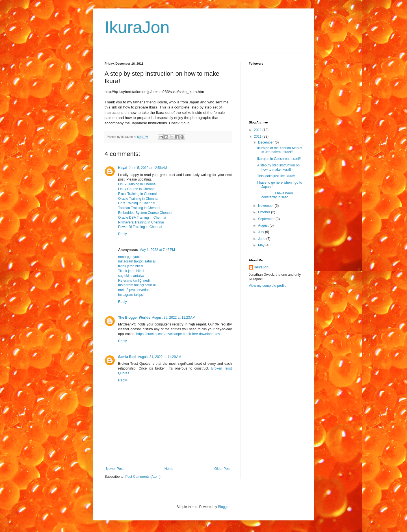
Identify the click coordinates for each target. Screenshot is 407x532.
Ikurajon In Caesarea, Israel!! (279, 159)
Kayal (123, 168)
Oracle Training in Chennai (138, 199)
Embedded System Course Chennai (145, 213)
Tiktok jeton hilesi (131, 271)
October (265, 212)
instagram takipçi (131, 295)
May (262, 245)
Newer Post (115, 469)
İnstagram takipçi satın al (137, 285)
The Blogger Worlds (134, 318)
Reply (123, 234)
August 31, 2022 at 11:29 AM (160, 357)
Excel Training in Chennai (137, 194)
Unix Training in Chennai (137, 203)
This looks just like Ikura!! (276, 176)
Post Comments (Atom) (143, 477)
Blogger (224, 507)
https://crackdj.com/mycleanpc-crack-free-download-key (178, 334)
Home (169, 469)
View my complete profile (268, 286)
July (262, 232)
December (266, 142)
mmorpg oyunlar (130, 257)
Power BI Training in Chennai (140, 227)
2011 (258, 136)
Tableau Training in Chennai (139, 208)
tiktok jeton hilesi (131, 266)
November (266, 206)
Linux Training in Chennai (137, 184)
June (262, 239)
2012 (258, 130)
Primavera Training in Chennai (141, 222)
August (264, 225)
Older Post (222, 469)
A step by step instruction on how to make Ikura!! (278, 167)
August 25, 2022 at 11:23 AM (174, 318)
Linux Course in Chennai (137, 189)
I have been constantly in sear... (275, 195)
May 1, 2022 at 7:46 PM (157, 250)
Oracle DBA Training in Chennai (142, 218)
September (267, 219)
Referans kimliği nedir (134, 281)
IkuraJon (137, 27)
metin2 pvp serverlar (134, 290)
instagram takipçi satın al (137, 261)
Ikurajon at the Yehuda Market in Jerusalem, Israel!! (280, 150)
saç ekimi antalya (131, 276)
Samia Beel (127, 357)
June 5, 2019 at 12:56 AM (148, 168)
